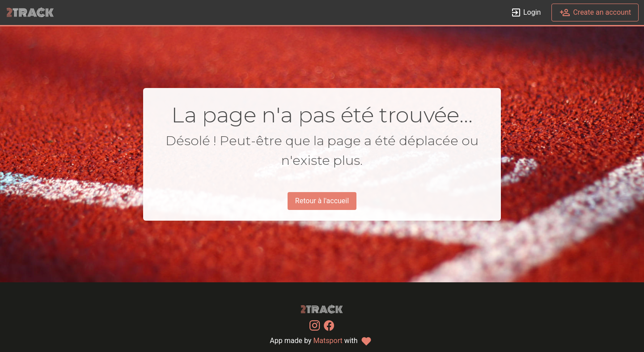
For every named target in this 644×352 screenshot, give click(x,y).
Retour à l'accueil (322, 201)
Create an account (595, 13)
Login (526, 13)
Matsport (328, 341)
